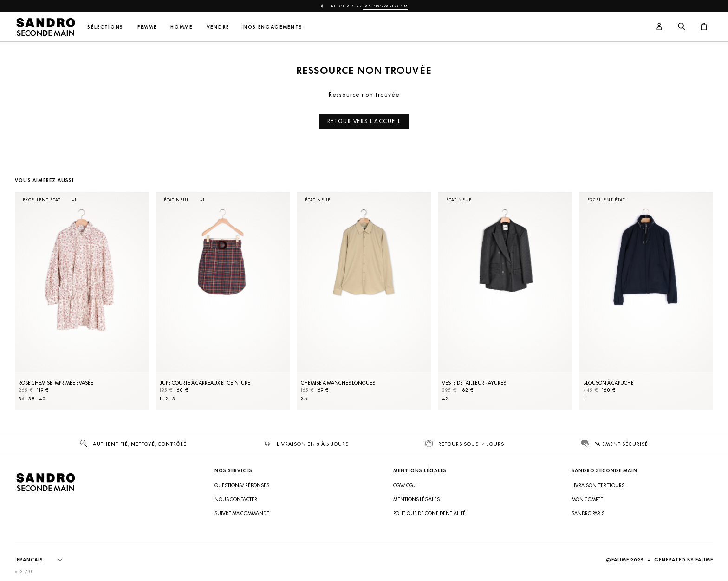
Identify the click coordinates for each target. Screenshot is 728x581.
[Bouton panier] (704, 27)
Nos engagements (273, 27)
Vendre (218, 27)
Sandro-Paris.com (385, 6)
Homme (181, 27)
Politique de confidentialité (429, 513)
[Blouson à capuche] (646, 301)
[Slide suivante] (695, 310)
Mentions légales (416, 499)
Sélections (105, 27)
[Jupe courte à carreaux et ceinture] (223, 301)
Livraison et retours (598, 485)
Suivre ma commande (242, 513)
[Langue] (44, 560)
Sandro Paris (588, 513)
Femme (147, 27)
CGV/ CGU (405, 485)
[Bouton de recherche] (682, 27)
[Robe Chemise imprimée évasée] (82, 301)
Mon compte (587, 499)
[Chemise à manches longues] (364, 301)
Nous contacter (236, 499)
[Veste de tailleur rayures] (505, 301)
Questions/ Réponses (242, 485)
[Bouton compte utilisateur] (659, 27)
